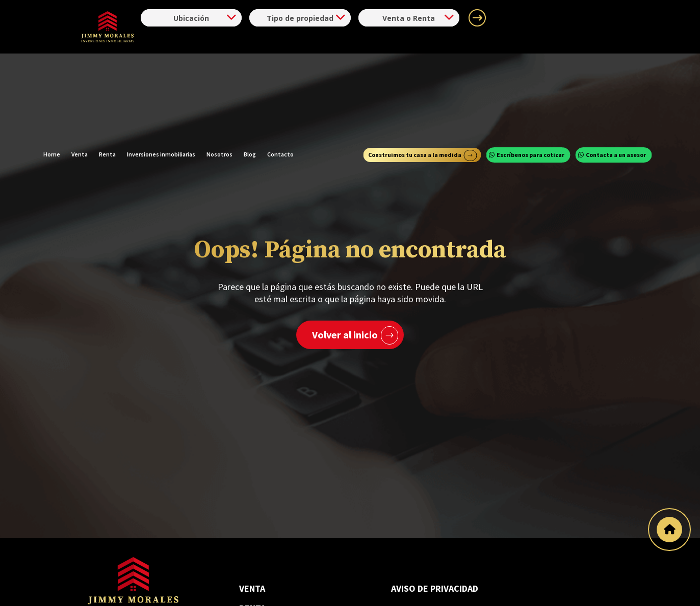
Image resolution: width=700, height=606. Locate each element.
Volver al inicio (345, 335)
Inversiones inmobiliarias (161, 74)
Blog (250, 74)
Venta (80, 74)
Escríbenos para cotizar (530, 74)
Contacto (280, 74)
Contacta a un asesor (616, 74)
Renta (107, 74)
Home (52, 74)
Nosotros (219, 74)
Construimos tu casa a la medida (415, 74)
